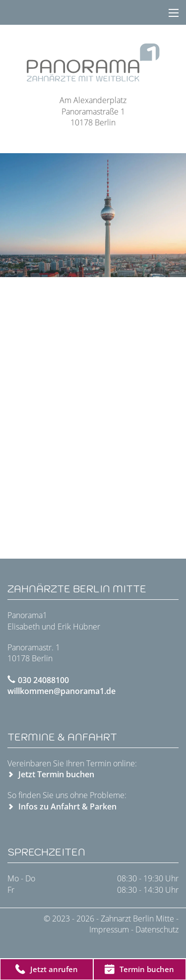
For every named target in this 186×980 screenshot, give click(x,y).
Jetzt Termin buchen (56, 774)
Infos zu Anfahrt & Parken (67, 807)
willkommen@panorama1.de (62, 691)
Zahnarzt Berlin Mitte (138, 919)
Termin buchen (139, 969)
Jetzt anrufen (47, 969)
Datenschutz (157, 929)
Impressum (109, 929)
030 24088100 (43, 680)
